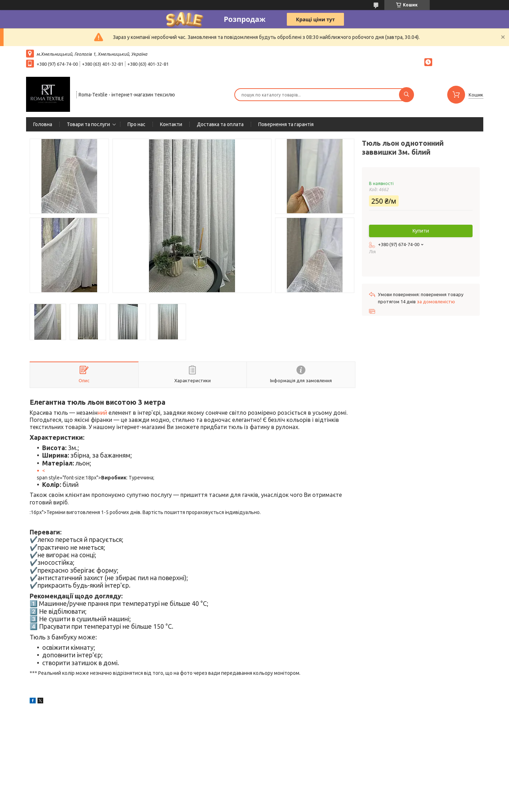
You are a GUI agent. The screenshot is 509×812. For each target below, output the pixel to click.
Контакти (171, 124)
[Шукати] (406, 95)
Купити (421, 231)
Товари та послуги (88, 124)
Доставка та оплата (220, 124)
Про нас (136, 124)
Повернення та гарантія (286, 124)
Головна (43, 124)
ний (103, 413)
